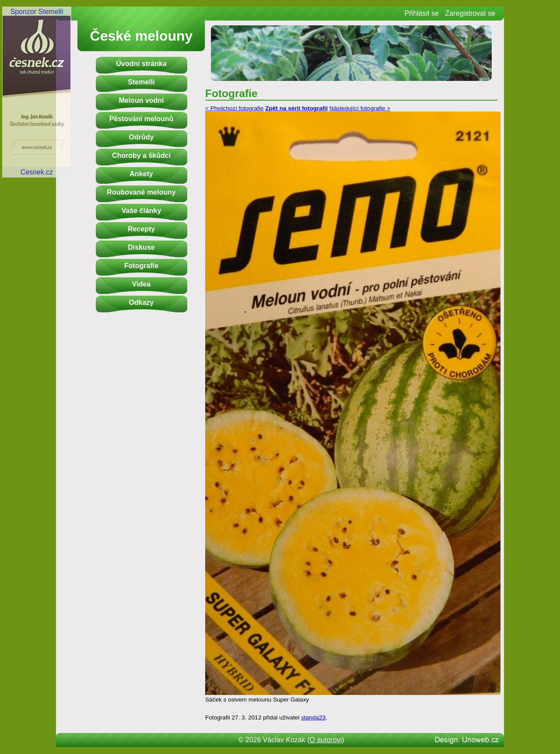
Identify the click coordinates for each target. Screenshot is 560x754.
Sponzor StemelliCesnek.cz (37, 92)
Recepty (141, 229)
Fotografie (141, 266)
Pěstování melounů (142, 119)
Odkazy (142, 302)
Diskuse (141, 247)
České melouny (142, 36)
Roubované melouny (141, 192)
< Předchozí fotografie (234, 108)
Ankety (141, 174)
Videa (141, 284)
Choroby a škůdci (141, 155)
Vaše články (142, 211)
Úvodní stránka (141, 64)
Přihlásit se (422, 13)
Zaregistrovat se (470, 13)
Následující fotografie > (360, 108)
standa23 (313, 717)
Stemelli (141, 82)
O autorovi (326, 740)
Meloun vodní (141, 100)
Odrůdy (142, 137)
